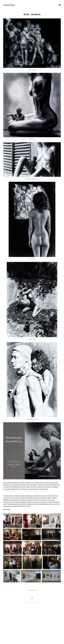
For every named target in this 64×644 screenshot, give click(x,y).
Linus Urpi (9, 5)
